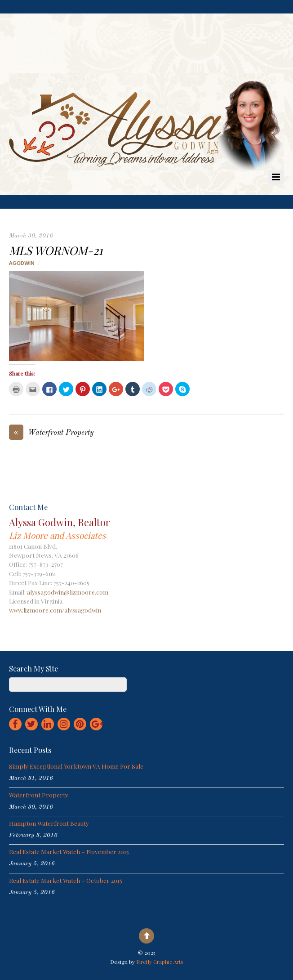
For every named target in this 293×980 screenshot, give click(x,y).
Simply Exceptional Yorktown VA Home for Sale (76, 766)
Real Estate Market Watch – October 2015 (66, 880)
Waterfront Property (51, 433)
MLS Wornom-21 (56, 250)
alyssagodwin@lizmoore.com (68, 592)
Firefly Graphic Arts (160, 962)
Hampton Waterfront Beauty (49, 823)
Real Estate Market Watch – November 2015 (69, 851)
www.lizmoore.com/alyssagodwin (55, 610)
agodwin (22, 263)
